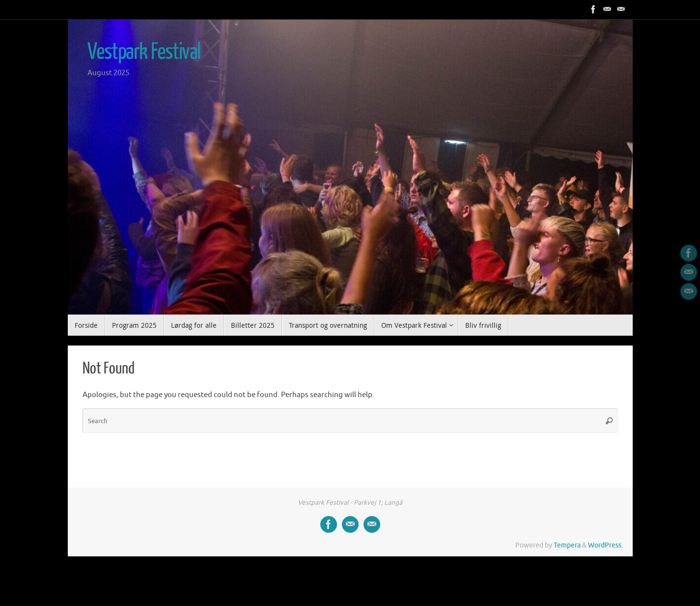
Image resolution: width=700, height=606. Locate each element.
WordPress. (605, 545)
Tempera (567, 545)
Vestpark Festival (144, 52)
